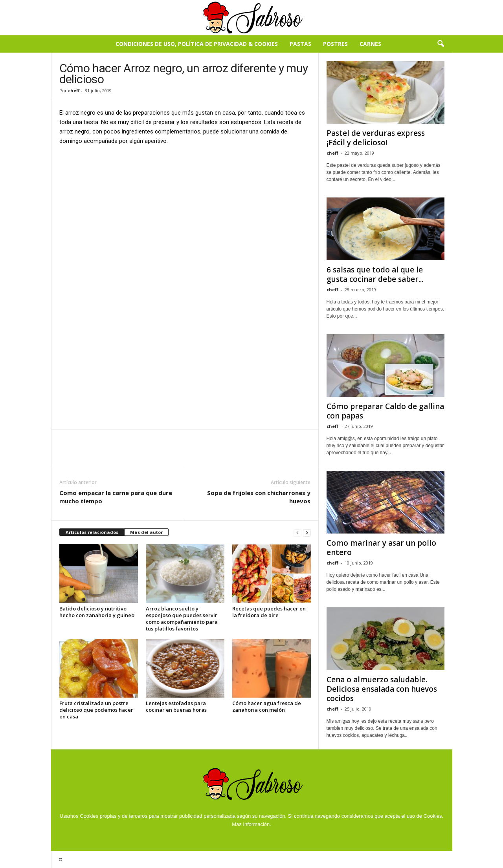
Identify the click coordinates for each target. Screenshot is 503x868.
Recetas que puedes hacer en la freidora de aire (269, 612)
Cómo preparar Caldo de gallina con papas (385, 411)
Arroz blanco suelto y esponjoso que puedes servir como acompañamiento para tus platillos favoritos (182, 619)
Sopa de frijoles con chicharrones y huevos (259, 497)
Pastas (300, 44)
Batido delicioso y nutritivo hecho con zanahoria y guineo (97, 612)
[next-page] (307, 533)
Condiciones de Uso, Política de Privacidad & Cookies (197, 44)
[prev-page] (297, 533)
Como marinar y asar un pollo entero (381, 548)
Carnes (370, 44)
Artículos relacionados (92, 532)
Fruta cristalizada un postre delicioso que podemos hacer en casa (96, 710)
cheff (74, 90)
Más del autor (146, 532)
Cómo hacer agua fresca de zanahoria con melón (267, 706)
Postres (335, 44)
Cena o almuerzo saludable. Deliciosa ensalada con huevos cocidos (382, 689)
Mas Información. (251, 824)
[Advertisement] (185, 210)
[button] (441, 44)
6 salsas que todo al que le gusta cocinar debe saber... (375, 274)
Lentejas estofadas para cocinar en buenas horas (176, 706)
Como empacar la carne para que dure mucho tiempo (116, 497)
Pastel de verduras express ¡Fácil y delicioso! (376, 138)
